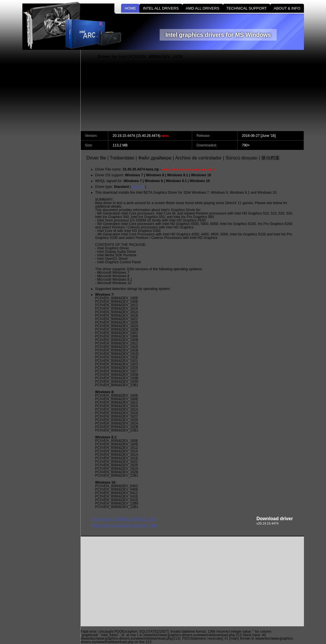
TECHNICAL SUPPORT (247, 8)
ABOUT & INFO (287, 8)
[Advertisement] (255, 90)
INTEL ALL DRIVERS (161, 8)
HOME (130, 8)
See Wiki (138, 187)
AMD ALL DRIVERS (203, 8)
